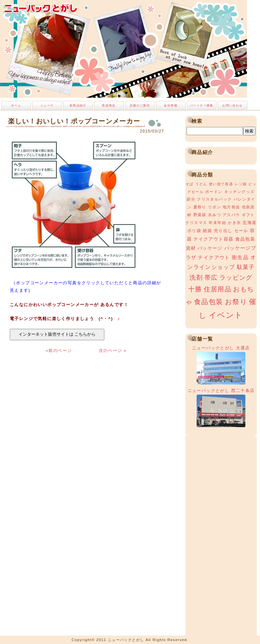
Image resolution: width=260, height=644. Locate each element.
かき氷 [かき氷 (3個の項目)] (234, 223)
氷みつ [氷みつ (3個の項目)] (214, 215)
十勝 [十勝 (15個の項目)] (195, 289)
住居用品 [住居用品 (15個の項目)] (218, 289)
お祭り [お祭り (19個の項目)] (236, 302)
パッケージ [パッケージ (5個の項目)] (210, 248)
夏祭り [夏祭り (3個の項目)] (200, 207)
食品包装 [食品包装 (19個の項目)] (209, 302)
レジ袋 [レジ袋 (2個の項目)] (241, 184)
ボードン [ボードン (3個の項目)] (214, 192)
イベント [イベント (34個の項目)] (226, 315)
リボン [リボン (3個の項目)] (214, 207)
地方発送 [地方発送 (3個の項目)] (231, 207)
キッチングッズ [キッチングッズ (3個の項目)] (240, 192)
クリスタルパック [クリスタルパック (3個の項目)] (214, 199)
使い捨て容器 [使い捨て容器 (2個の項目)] (221, 184)
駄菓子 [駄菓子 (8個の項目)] (246, 267)
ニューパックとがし (41, 8)
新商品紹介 (78, 105)
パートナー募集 (202, 105)
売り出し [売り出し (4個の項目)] (223, 231)
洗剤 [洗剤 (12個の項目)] (196, 278)
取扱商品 (109, 105)
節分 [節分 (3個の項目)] (191, 199)
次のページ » (113, 350)
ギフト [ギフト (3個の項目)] (248, 215)
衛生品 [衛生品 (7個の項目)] (240, 257)
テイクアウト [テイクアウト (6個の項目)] (214, 257)
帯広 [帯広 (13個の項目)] (211, 278)
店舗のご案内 (140, 105)
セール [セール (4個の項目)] (241, 231)
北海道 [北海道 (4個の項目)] (249, 223)
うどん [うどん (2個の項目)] (201, 184)
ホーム (16, 105)
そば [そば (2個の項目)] (190, 184)
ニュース (47, 105)
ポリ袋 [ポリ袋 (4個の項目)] (194, 231)
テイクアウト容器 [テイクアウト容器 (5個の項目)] (213, 239)
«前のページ (60, 350)
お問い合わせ (232, 105)
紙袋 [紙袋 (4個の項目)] (208, 231)
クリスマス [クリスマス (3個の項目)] (196, 223)
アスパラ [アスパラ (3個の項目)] (231, 215)
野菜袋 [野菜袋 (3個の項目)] (200, 215)
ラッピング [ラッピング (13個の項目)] (236, 278)
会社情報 (171, 105)
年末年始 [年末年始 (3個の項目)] (217, 223)
